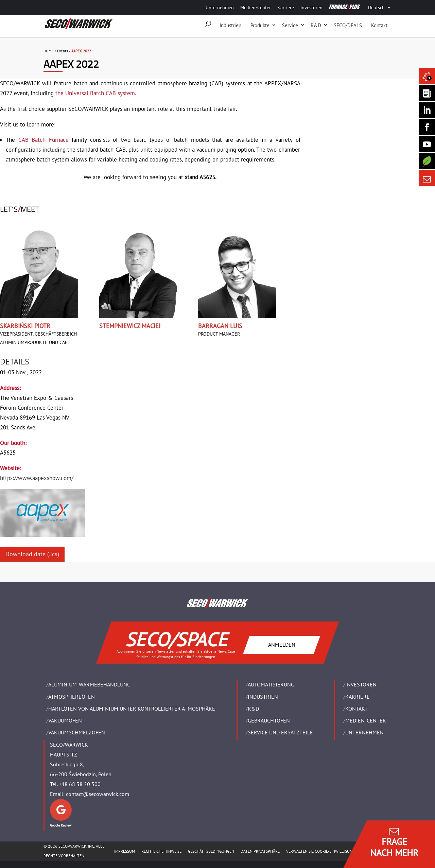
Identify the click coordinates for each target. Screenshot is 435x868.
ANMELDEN (282, 645)
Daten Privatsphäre (260, 851)
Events (63, 51)
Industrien (230, 25)
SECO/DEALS (348, 25)
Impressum (125, 851)
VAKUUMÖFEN (65, 720)
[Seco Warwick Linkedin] (427, 110)
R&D (316, 25)
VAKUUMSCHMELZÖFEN (77, 732)
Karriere (286, 7)
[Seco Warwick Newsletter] (427, 93)
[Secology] (427, 161)
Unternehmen (220, 7)
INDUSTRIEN (263, 697)
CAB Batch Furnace (43, 140)
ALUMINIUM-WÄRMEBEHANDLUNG (89, 684)
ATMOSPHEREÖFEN (72, 697)
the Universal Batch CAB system (95, 93)
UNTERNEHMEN (364, 732)
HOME (49, 51)
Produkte (260, 25)
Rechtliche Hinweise (161, 851)
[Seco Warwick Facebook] (427, 127)
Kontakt (379, 25)
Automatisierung (271, 684)
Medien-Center (256, 7)
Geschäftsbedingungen (211, 851)
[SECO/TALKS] (427, 144)
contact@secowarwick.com (98, 794)
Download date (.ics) (32, 554)
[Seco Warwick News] (427, 76)
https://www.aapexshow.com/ (37, 478)
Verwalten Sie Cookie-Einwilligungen (323, 851)
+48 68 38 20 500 (80, 784)
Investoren (311, 7)
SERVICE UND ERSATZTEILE (280, 732)
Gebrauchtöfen (269, 720)
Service (290, 25)
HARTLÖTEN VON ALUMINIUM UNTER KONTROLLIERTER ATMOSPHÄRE (132, 709)
